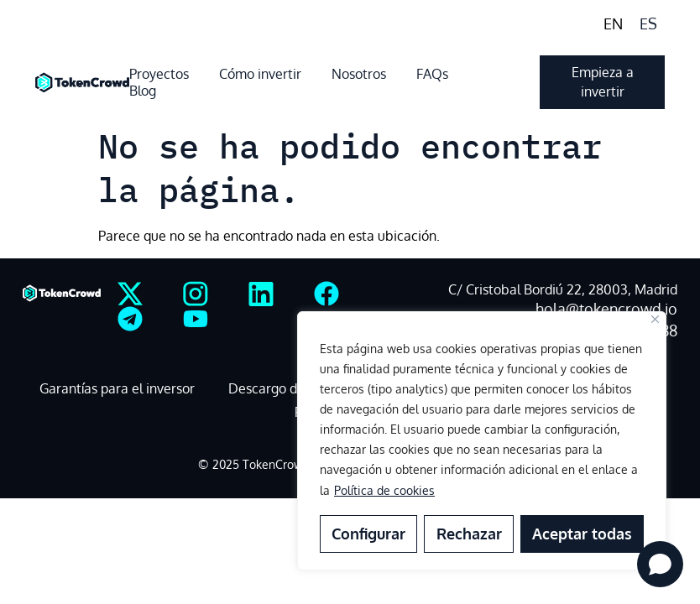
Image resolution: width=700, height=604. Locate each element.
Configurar (368, 534)
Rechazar (468, 534)
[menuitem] (613, 23)
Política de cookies (384, 490)
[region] (482, 441)
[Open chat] (660, 564)
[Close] (655, 319)
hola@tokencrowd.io (606, 309)
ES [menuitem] (648, 23)
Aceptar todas (582, 534)
